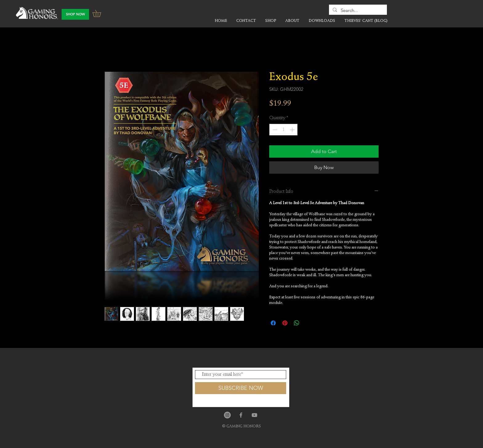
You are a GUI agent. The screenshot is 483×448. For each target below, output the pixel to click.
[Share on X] (308, 323)
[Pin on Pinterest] (285, 323)
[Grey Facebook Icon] (241, 415)
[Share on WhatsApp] (297, 323)
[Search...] (357, 10)
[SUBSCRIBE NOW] (241, 388)
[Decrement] (274, 130)
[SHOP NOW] (75, 14)
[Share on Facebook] (273, 323)
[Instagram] (227, 415)
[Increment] (293, 130)
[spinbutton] (284, 130)
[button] (100, 13)
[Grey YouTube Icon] (254, 415)
